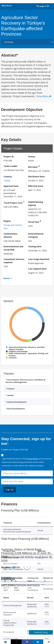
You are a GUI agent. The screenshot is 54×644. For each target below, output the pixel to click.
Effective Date (36, 186)
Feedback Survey (41, 632)
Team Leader (11, 166)
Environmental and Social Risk (13, 248)
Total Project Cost (14, 202)
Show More (44, 96)
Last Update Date (37, 269)
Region (7, 221)
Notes (7, 278)
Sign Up (10, 490)
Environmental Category (36, 235)
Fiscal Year (35, 221)
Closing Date (35, 246)
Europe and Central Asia (13, 227)
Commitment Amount (11, 235)
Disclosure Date (36, 176)
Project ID (9, 157)
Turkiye (7, 181)
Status (32, 157)
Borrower (34, 166)
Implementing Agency (36, 204)
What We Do (7, 6)
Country (8, 176)
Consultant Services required (14, 261)
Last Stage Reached (39, 259)
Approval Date (11, 186)
